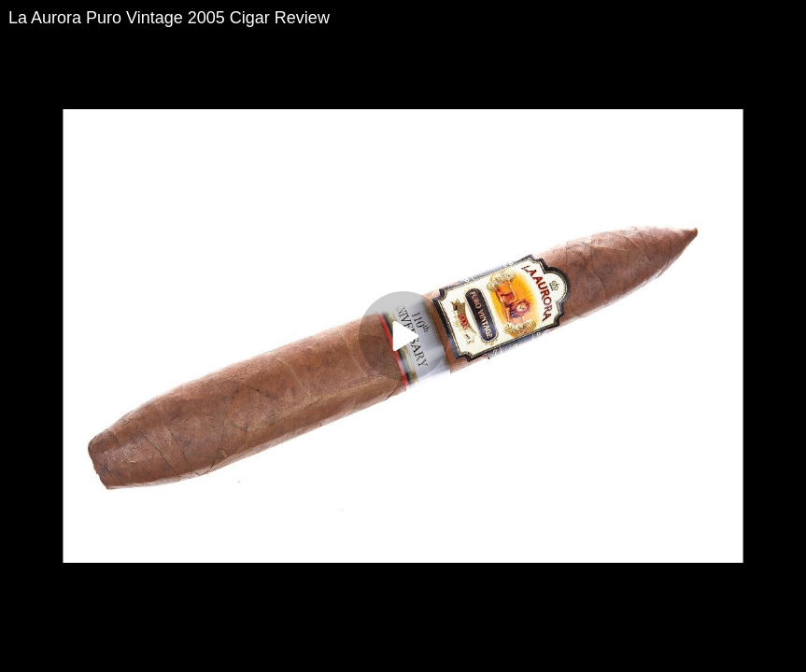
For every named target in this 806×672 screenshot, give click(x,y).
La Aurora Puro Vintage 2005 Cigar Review (169, 18)
